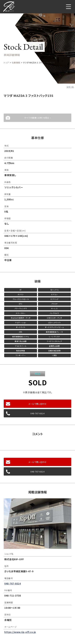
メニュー (68, 7)
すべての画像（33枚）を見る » (37, 118)
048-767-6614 (37, 413)
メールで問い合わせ (37, 404)
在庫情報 (16, 62)
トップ (6, 62)
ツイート (70, 87)
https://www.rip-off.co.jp (20, 632)
